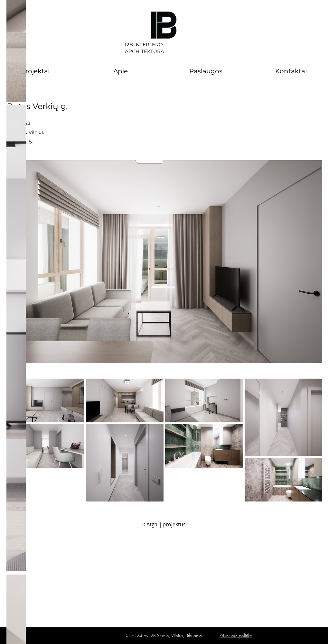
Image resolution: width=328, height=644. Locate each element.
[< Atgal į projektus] (164, 524)
